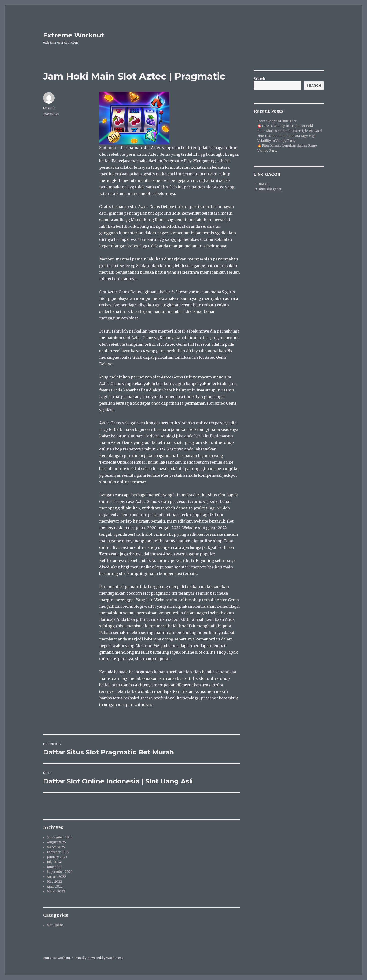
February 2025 (58, 852)
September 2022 (60, 872)
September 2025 (60, 837)
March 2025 (56, 847)
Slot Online (55, 925)
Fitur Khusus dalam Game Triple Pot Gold (290, 131)
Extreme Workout (74, 35)
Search (259, 79)
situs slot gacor (270, 189)
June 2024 (55, 867)
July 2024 (54, 862)
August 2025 (56, 842)
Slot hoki (108, 148)
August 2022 (56, 877)
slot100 (264, 184)
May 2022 (54, 882)
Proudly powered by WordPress (99, 958)
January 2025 (57, 857)
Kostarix (49, 108)
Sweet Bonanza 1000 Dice (277, 121)
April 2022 (55, 887)
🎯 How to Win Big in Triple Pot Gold (285, 126)
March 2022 (56, 891)
